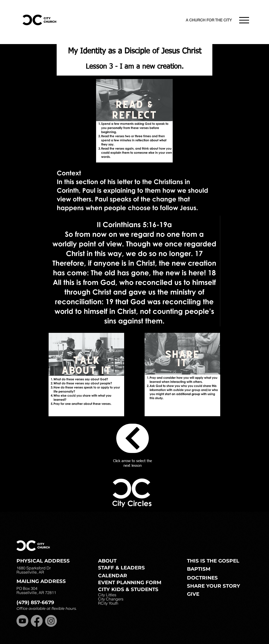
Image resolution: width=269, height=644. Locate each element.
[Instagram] (51, 621)
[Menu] (244, 20)
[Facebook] (37, 621)
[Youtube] (22, 621)
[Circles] (133, 438)
